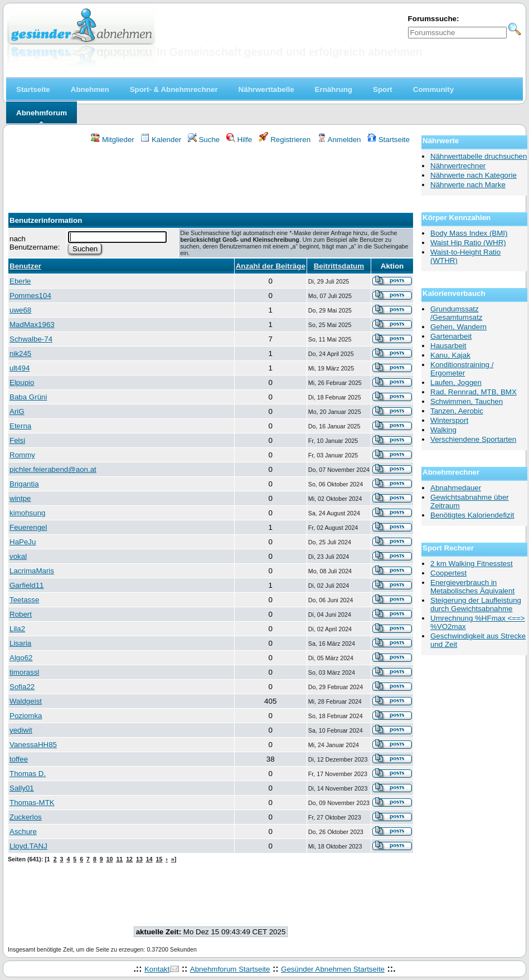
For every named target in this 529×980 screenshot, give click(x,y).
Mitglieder (112, 140)
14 (149, 859)
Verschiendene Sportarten (473, 439)
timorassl (24, 672)
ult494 (20, 368)
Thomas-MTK (32, 803)
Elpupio (22, 382)
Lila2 (17, 629)
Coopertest (448, 573)
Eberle (20, 281)
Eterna (20, 426)
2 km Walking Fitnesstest (472, 564)
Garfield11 (27, 585)
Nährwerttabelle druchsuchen (479, 156)
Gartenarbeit (451, 336)
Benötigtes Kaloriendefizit (472, 515)
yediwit (21, 730)
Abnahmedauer (456, 488)
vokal (18, 556)
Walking (443, 430)
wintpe (20, 498)
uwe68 (20, 310)
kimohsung (27, 513)
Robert (21, 614)
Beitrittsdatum (339, 266)
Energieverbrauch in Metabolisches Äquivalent (472, 587)
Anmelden (339, 140)
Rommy (22, 455)
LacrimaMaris (32, 571)
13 (139, 859)
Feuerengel (28, 527)
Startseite (389, 140)
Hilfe (239, 140)
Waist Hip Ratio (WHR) (468, 243)
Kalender (161, 140)
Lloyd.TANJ (28, 846)
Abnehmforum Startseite (230, 969)
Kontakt (157, 969)
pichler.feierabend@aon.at (53, 469)
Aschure (23, 832)
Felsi (17, 440)
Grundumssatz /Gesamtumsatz (456, 313)
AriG (17, 411)
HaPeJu (23, 542)
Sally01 (22, 788)
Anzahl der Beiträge (271, 266)
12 (129, 859)
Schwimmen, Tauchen (467, 401)
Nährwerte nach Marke (468, 185)
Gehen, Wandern (458, 327)
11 (119, 859)
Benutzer (25, 266)
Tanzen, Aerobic (457, 411)
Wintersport (449, 420)
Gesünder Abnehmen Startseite (333, 969)
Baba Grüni (28, 397)
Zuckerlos (26, 817)
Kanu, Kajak (450, 355)
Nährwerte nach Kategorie (474, 175)
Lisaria (20, 643)
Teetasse (24, 600)
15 (159, 859)
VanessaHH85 (33, 745)
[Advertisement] (211, 175)
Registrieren (285, 140)
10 (110, 859)
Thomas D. (28, 774)
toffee (19, 759)
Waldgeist (26, 701)
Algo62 (21, 658)
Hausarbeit (448, 346)
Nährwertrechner (458, 166)
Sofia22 (22, 687)
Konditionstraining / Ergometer (462, 369)
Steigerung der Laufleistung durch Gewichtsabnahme (476, 604)
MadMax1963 (32, 325)
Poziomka (26, 716)
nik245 (20, 354)
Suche (204, 140)
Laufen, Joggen (456, 382)
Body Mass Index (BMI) (469, 233)
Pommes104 (30, 296)
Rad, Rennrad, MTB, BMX (474, 392)
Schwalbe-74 (31, 339)
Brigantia (24, 484)
